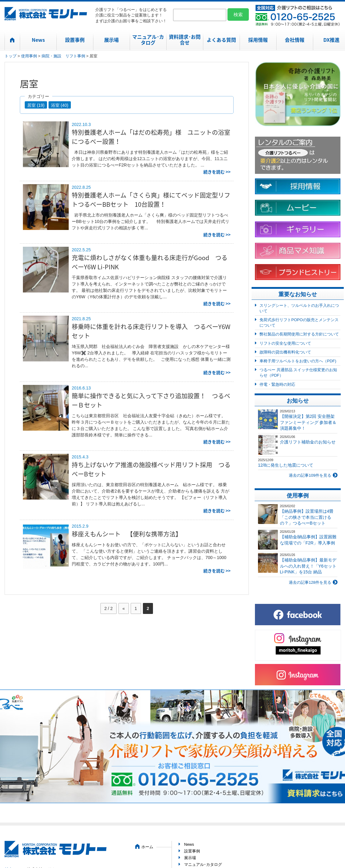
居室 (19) (36, 105)
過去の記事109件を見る (310, 475)
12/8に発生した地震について (286, 465)
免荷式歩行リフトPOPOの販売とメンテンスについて (299, 323)
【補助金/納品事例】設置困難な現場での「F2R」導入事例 (308, 540)
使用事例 (29, 56)
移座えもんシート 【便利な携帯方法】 (127, 534)
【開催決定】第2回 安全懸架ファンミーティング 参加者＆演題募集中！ (308, 422)
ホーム (147, 847)
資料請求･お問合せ (185, 39)
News (38, 40)
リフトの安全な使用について (285, 343)
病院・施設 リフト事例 (63, 56)
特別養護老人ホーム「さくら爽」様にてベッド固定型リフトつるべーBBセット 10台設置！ (151, 200)
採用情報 (258, 40)
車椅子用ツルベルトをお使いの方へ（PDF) (298, 361)
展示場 (111, 40)
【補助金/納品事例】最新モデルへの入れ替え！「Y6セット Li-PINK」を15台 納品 (308, 566)
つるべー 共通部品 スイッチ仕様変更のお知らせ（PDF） (298, 373)
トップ (11, 56)
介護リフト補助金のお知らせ (308, 442)
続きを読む (214, 172)
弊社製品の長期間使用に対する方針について (299, 334)
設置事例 (75, 40)
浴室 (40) (60, 105)
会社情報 (295, 40)
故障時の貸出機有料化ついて (285, 352)
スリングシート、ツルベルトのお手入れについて (299, 308)
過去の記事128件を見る (310, 582)
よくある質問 (221, 40)
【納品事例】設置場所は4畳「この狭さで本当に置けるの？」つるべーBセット (307, 517)
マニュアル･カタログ (148, 39)
